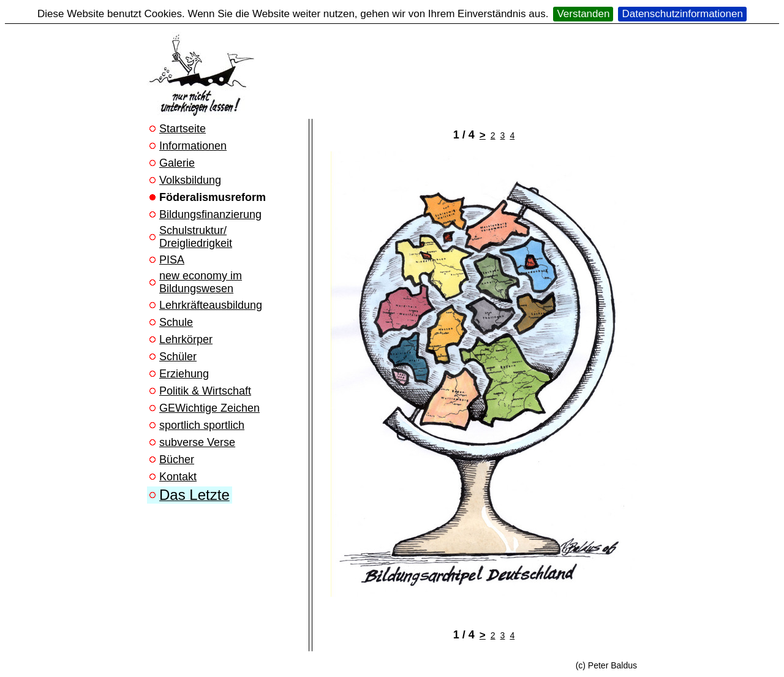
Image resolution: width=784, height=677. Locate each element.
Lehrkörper (186, 339)
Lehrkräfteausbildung (211, 305)
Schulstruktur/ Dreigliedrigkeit (196, 237)
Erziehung (184, 374)
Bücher (177, 460)
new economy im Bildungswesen (201, 282)
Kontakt (178, 477)
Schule (176, 322)
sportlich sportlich (202, 425)
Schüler (178, 357)
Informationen (193, 146)
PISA (172, 260)
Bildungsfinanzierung (210, 214)
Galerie (177, 163)
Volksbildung (190, 180)
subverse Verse (197, 442)
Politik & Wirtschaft (205, 391)
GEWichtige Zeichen (209, 408)
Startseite (183, 129)
